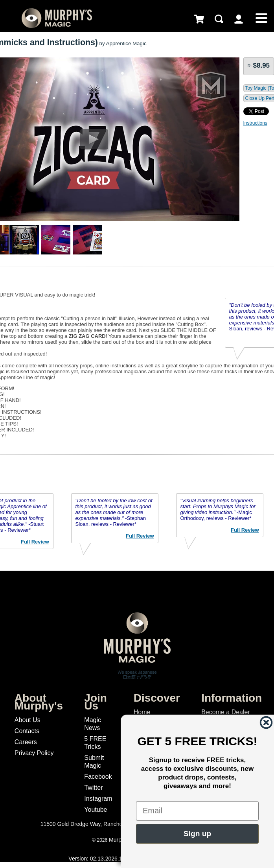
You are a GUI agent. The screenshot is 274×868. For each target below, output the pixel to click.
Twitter (93, 788)
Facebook (98, 777)
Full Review (35, 542)
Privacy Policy (34, 753)
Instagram (98, 799)
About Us (28, 720)
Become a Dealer (226, 712)
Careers (26, 742)
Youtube (96, 810)
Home (142, 712)
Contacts (27, 731)
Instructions (255, 123)
